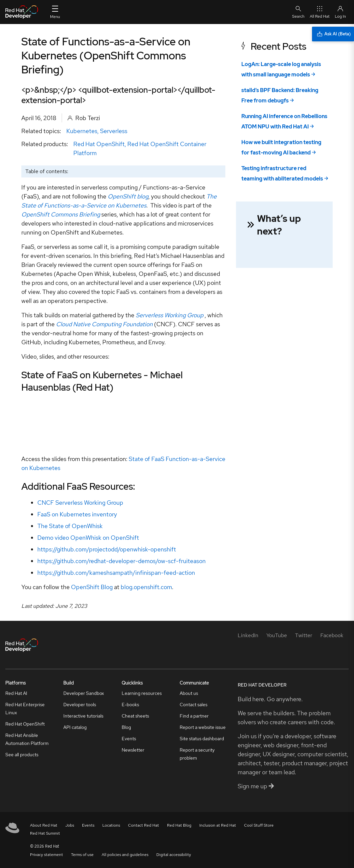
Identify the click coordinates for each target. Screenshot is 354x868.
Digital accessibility (174, 855)
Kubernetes (82, 131)
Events (129, 739)
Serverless (114, 131)
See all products (22, 755)
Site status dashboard (202, 739)
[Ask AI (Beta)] (333, 34)
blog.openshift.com (146, 587)
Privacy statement (46, 855)
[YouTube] (277, 635)
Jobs (70, 825)
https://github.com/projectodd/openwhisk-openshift (107, 549)
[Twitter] (304, 635)
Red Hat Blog (179, 825)
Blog (126, 727)
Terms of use (82, 855)
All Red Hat (319, 12)
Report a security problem (197, 754)
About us (189, 693)
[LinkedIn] (248, 635)
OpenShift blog (128, 196)
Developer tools (80, 705)
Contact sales (193, 705)
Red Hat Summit (45, 833)
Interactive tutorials (83, 716)
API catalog (75, 727)
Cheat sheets (135, 716)
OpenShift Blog (92, 587)
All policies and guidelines (125, 855)
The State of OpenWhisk (70, 526)
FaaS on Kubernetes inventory (77, 514)
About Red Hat (44, 825)
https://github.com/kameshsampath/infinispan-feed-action (116, 573)
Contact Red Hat (143, 825)
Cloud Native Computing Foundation (104, 324)
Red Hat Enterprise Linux (25, 709)
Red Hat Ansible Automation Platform (27, 739)
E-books (130, 705)
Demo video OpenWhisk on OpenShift (88, 538)
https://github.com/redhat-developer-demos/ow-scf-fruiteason (121, 561)
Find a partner (194, 716)
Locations (111, 825)
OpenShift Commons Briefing (61, 214)
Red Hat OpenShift (99, 144)
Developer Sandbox (84, 693)
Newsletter (133, 750)
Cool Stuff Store (259, 825)
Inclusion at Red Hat (218, 825)
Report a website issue (203, 727)
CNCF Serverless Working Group (80, 503)
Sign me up (256, 786)
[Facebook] (332, 635)
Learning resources (142, 693)
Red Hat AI (16, 693)
